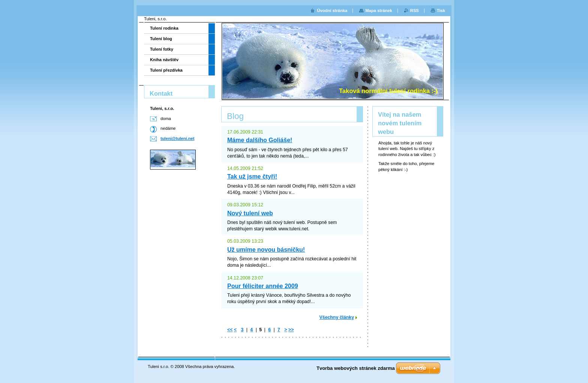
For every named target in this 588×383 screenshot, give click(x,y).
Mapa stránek (379, 11)
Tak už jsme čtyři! (252, 176)
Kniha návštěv (164, 60)
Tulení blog (161, 39)
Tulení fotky (162, 49)
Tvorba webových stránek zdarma (356, 368)
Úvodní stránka (332, 11)
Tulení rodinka (164, 28)
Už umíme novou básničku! (266, 250)
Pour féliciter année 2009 (263, 286)
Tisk (441, 11)
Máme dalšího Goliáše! (260, 140)
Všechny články (337, 317)
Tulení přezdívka (166, 70)
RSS (415, 11)
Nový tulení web (250, 213)
